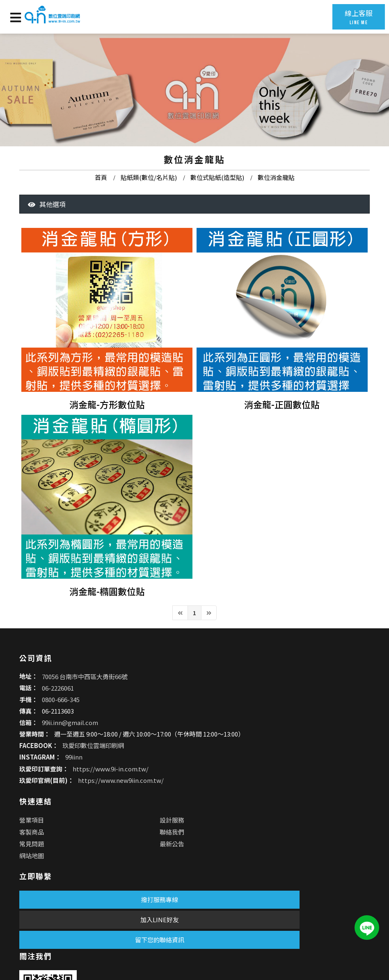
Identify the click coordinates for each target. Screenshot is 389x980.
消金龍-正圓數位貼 (282, 433)
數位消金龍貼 (276, 196)
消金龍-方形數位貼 (107, 433)
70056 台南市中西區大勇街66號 (75, 741)
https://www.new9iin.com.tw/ (111, 853)
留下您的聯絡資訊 (83, 929)
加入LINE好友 (83, 908)
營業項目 (206, 742)
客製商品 (206, 754)
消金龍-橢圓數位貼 (107, 625)
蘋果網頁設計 (108, 949)
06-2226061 (48, 753)
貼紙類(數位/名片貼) (149, 196)
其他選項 (47, 235)
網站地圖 (206, 778)
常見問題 (206, 766)
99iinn (64, 830)
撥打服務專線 (83, 888)
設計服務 (279, 742)
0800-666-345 (51, 764)
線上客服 (350, 17)
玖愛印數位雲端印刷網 (84, 818)
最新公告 (279, 766)
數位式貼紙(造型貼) (217, 196)
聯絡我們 (279, 754)
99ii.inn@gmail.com (61, 787)
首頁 (101, 196)
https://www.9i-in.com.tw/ (101, 841)
